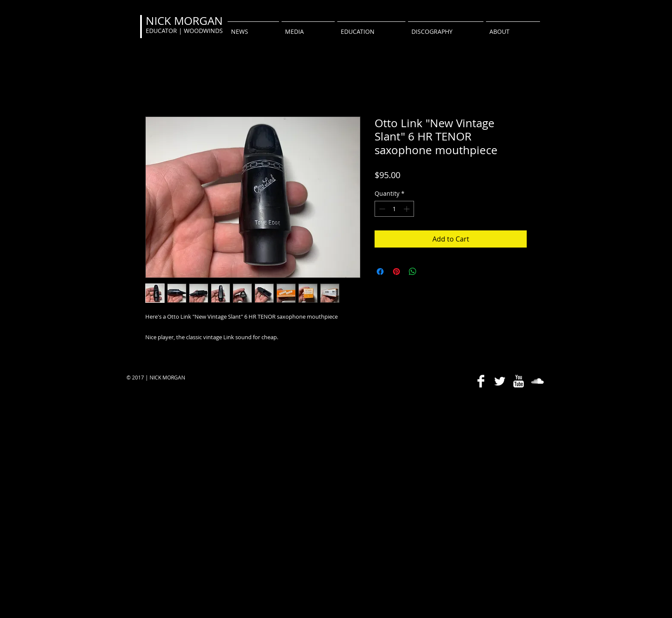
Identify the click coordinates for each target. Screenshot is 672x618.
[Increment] (407, 209)
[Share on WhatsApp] (413, 272)
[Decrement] (381, 209)
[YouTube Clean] (519, 381)
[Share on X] (429, 272)
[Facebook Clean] (481, 381)
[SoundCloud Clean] (537, 381)
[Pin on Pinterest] (396, 272)
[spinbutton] (394, 209)
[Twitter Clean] (500, 381)
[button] (308, 28)
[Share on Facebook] (380, 272)
